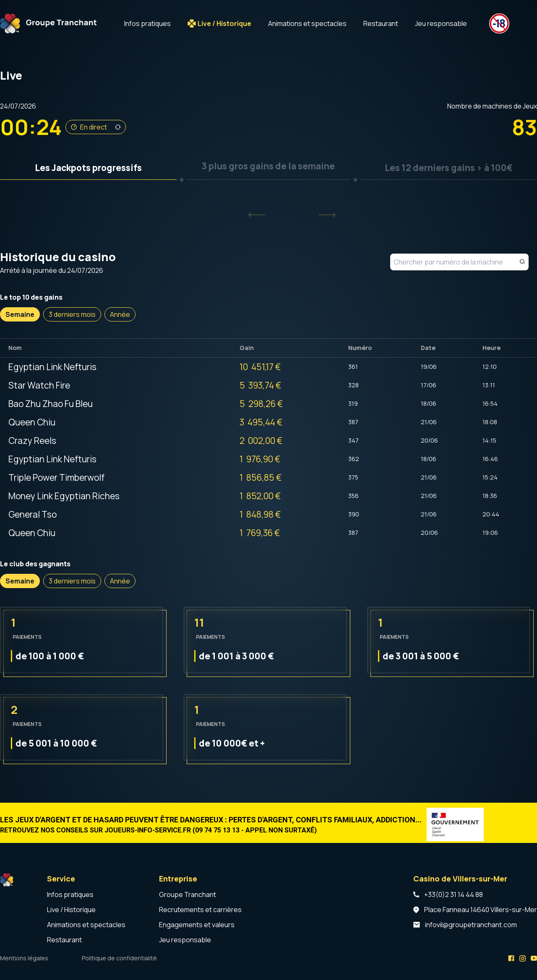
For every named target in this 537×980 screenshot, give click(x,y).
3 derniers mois (72, 314)
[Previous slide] (257, 215)
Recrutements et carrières (200, 910)
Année (120, 314)
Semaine (20, 314)
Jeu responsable (441, 23)
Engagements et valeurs (197, 925)
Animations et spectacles (307, 23)
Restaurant (381, 23)
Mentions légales (24, 958)
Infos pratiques (147, 23)
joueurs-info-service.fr (148, 830)
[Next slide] (327, 215)
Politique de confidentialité (119, 958)
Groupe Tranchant (188, 894)
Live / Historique (224, 23)
